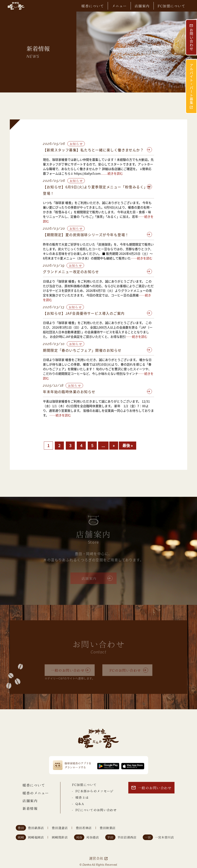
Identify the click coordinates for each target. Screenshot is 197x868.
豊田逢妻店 (60, 828)
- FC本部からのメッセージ (93, 791)
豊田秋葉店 (108, 828)
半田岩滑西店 (127, 837)
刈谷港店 (93, 837)
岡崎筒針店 (60, 837)
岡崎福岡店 (36, 837)
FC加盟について (172, 6)
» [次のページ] (114, 445)
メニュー (119, 6)
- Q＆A (78, 804)
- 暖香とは (80, 797)
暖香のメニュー (36, 793)
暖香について (93, 6)
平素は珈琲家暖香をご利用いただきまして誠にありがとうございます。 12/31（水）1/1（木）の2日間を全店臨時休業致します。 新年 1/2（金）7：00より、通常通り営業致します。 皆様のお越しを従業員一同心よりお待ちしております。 (98, 408)
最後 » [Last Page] (128, 445)
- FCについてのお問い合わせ (94, 810)
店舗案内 (142, 6)
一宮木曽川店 (164, 837)
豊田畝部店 (36, 828)
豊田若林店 (84, 828)
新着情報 (30, 808)
